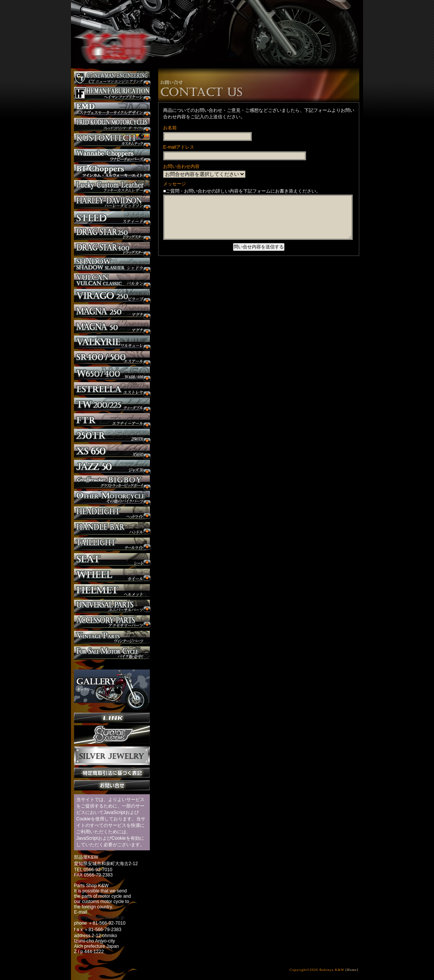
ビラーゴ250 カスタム (112, 296)
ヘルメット (112, 591)
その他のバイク (112, 498)
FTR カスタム (112, 420)
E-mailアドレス (179, 147)
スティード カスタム (112, 218)
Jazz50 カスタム (112, 466)
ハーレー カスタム (112, 202)
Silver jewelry (112, 756)
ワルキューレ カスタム (112, 342)
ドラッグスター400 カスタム (112, 249)
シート (112, 560)
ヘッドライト (112, 513)
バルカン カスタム (112, 280)
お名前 (170, 128)
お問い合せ (112, 785)
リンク (112, 718)
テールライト (112, 544)
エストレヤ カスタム (112, 389)
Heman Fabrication (112, 93)
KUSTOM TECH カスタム (112, 140)
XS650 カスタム (112, 451)
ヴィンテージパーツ (112, 637)
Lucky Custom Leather (112, 187)
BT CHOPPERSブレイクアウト (112, 171)
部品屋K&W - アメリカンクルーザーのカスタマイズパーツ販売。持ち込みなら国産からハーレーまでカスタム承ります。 (111, 27)
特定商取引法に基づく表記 (112, 773)
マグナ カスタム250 (112, 311)
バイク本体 (112, 653)
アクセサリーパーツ (112, 622)
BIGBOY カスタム (112, 482)
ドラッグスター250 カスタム (112, 233)
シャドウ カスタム (112, 264)
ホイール (112, 575)
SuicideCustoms (112, 735)
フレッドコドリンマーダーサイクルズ (112, 125)
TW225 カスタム (112, 404)
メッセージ (175, 184)
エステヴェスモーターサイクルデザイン (112, 109)
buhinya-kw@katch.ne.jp (99, 917)
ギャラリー (112, 686)
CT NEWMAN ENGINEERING (112, 78)
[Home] (352, 970)
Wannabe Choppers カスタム (112, 156)
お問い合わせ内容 (181, 166)
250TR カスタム (112, 435)
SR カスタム (112, 358)
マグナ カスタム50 (112, 327)
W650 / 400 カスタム (112, 373)
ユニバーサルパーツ (112, 606)
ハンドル (112, 529)
